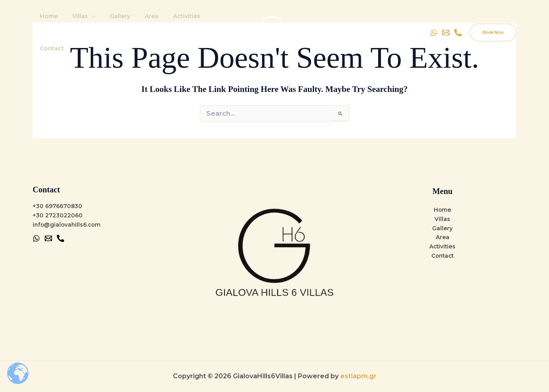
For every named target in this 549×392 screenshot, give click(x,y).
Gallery (112, 23)
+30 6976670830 (58, 206)
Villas (79, 23)
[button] (493, 22)
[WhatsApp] (434, 23)
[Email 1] (48, 238)
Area (140, 23)
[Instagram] (458, 23)
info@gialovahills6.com (68, 225)
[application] (87, 23)
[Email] (446, 23)
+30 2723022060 (58, 215)
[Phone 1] (60, 238)
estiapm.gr (358, 376)
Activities (172, 23)
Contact (209, 23)
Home (47, 23)
